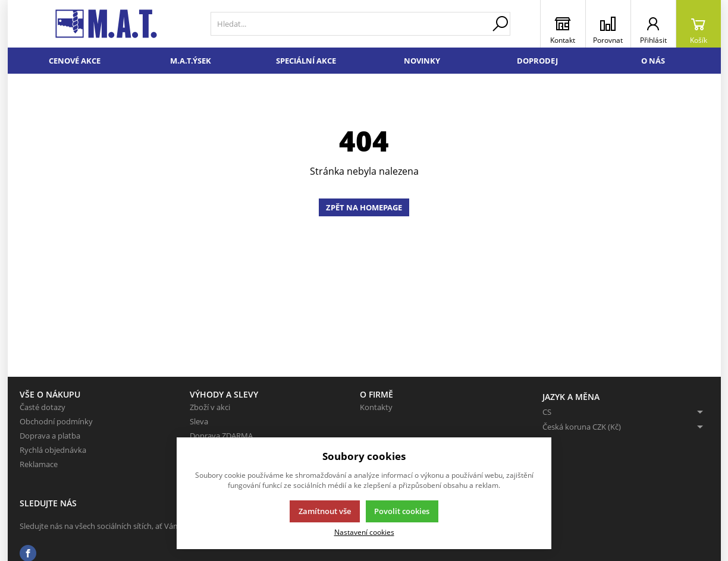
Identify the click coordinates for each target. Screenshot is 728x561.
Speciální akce (306, 61)
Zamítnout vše (325, 511)
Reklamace (39, 464)
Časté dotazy (43, 407)
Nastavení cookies (364, 532)
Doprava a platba (50, 436)
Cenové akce (75, 61)
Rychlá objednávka (53, 450)
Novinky (422, 61)
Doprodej (537, 61)
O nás (653, 61)
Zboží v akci (210, 407)
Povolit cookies (402, 511)
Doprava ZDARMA (221, 436)
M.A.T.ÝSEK (191, 61)
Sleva (199, 421)
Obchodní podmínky (56, 421)
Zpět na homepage (364, 207)
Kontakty (376, 407)
